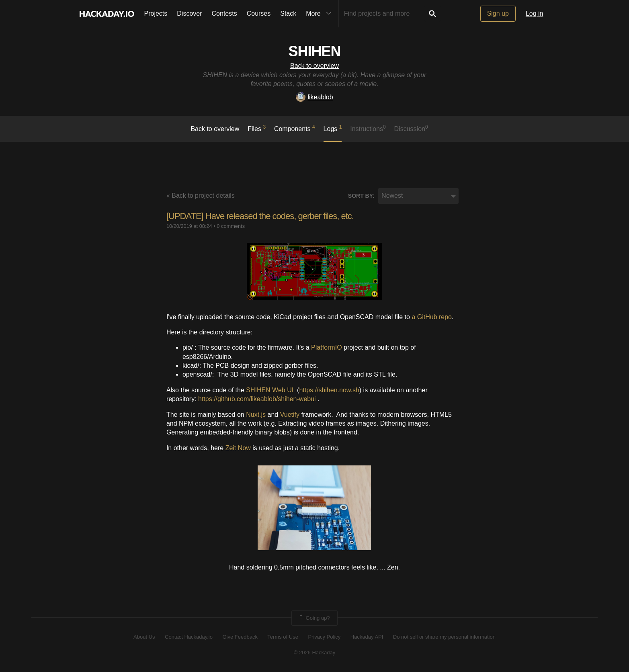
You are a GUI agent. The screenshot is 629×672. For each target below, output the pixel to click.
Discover (189, 13)
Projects (156, 13)
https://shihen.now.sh (329, 390)
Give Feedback (240, 637)
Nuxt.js (256, 415)
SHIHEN (314, 51)
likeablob (314, 97)
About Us (144, 637)
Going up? (314, 618)
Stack (288, 13)
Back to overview (314, 66)
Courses (259, 13)
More (320, 14)
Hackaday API (367, 637)
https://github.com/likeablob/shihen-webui (257, 399)
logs (333, 128)
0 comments (231, 226)
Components (295, 128)
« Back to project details (201, 196)
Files (257, 128)
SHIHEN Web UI (270, 390)
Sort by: (361, 196)
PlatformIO (326, 347)
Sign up (498, 13)
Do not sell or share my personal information (444, 637)
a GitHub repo (432, 317)
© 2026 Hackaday (315, 653)
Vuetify (290, 415)
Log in (535, 13)
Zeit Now (238, 448)
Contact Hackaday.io (189, 637)
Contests (224, 13)
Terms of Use (283, 637)
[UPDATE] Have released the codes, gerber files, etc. (260, 216)
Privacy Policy (324, 637)
